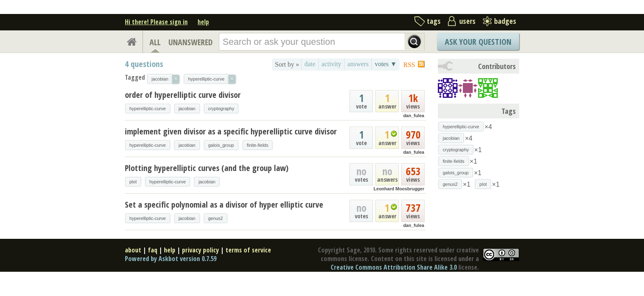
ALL (155, 42)
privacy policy (200, 250)
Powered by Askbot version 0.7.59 (171, 259)
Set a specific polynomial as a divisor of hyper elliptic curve (224, 205)
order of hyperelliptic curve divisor (183, 95)
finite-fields (258, 145)
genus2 (216, 218)
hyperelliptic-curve (148, 109)
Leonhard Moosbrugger (399, 189)
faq (153, 250)
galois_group (221, 145)
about (133, 250)
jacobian (187, 109)
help (203, 22)
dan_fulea (414, 116)
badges (505, 21)
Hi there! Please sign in (156, 22)
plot (133, 182)
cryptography (221, 109)
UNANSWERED (191, 42)
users (467, 21)
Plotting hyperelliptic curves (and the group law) (207, 168)
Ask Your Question (478, 42)
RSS (409, 65)
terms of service (248, 250)
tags (434, 21)
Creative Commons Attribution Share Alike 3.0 (394, 267)
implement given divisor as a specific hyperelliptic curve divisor (231, 131)
